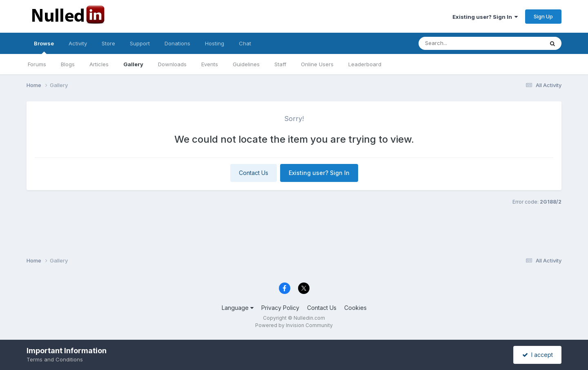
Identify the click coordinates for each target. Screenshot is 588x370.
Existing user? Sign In (485, 17)
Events (210, 64)
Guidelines (246, 64)
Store (108, 43)
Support (140, 43)
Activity (78, 43)
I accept (538, 355)
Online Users (317, 64)
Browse (44, 47)
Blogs (68, 64)
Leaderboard (365, 64)
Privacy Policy (280, 308)
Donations (177, 43)
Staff (280, 64)
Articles (99, 64)
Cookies (355, 308)
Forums (37, 64)
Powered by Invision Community (294, 325)
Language (238, 308)
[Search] (459, 43)
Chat (245, 43)
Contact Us (254, 173)
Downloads (172, 64)
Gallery (133, 64)
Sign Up (543, 16)
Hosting (215, 43)
